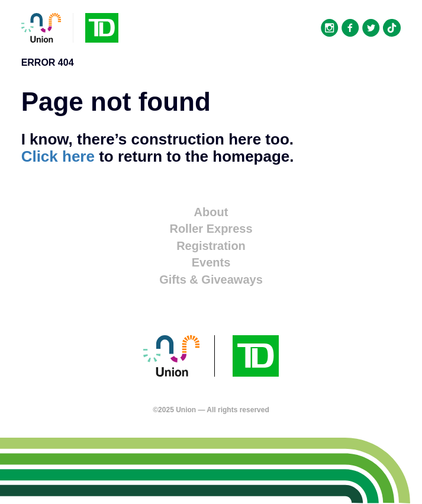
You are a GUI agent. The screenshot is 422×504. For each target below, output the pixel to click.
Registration (211, 246)
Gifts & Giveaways (211, 280)
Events (211, 262)
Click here (58, 156)
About (211, 212)
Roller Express (211, 229)
